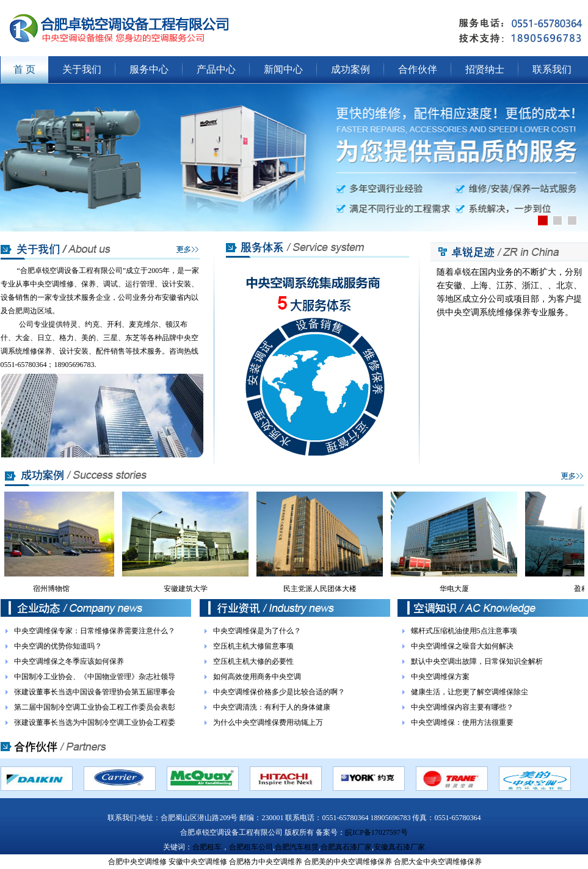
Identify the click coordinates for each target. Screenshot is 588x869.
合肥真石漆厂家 (346, 847)
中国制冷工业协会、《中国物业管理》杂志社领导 (95, 677)
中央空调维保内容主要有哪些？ (462, 707)
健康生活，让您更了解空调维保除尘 (470, 692)
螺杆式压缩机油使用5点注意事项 (464, 631)
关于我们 (82, 69)
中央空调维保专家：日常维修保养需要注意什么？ (95, 631)
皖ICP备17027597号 (376, 832)
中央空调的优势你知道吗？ (58, 646)
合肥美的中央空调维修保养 (348, 862)
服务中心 (149, 69)
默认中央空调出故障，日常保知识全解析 (477, 661)
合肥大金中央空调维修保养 (438, 862)
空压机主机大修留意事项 (253, 646)
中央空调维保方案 (440, 677)
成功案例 (350, 69)
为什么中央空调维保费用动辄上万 (268, 722)
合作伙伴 (418, 69)
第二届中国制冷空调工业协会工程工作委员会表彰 (95, 707)
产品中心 (216, 69)
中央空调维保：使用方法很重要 (462, 722)
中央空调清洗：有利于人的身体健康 (272, 707)
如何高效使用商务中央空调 (257, 677)
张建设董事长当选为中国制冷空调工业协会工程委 (95, 722)
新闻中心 (283, 69)
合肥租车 (207, 847)
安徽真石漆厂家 (399, 847)
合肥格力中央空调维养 (266, 862)
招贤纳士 (485, 69)
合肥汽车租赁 (297, 847)
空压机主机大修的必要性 (253, 661)
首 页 (24, 69)
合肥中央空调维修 (137, 862)
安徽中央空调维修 (198, 862)
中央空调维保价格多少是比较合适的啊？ (279, 692)
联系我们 (552, 69)
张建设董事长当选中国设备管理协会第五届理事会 (95, 692)
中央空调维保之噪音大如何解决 (462, 646)
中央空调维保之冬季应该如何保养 (69, 661)
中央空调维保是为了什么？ (257, 631)
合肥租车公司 (251, 847)
